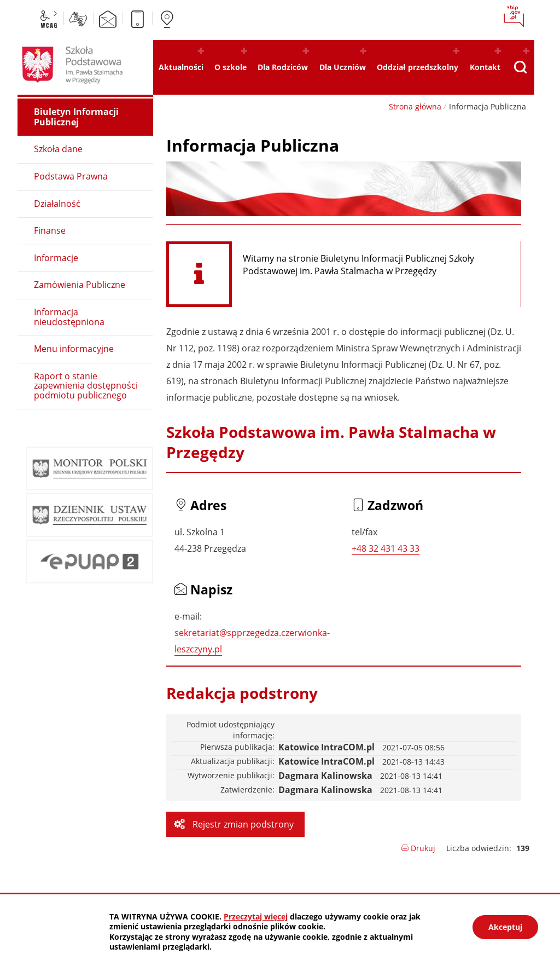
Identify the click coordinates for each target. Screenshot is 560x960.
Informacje (56, 258)
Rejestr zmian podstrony (242, 824)
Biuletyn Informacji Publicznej (76, 117)
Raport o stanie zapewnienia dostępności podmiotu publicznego (86, 386)
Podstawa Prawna (71, 176)
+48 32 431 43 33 (386, 548)
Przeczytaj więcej (256, 916)
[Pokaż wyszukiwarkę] (520, 67)
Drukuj (418, 848)
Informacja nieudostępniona (69, 317)
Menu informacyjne (74, 349)
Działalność (57, 204)
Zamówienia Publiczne (80, 285)
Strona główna (415, 106)
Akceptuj (505, 927)
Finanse (50, 230)
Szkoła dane (58, 149)
